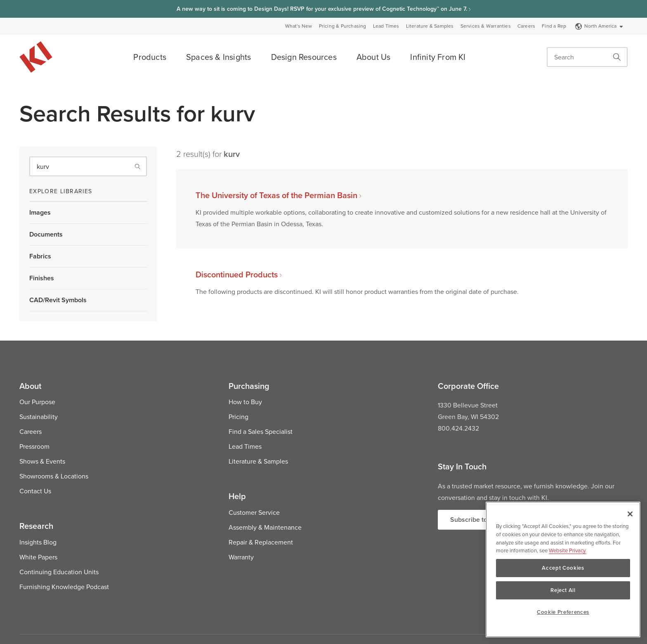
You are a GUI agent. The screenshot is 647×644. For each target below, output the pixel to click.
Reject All (563, 590)
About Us (374, 57)
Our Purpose (37, 402)
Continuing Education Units (59, 572)
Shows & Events (42, 461)
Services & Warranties (486, 26)
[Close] (630, 514)
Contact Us (35, 491)
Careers (526, 26)
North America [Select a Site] (599, 26)
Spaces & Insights (218, 57)
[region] (563, 569)
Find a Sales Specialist (261, 431)
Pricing (238, 417)
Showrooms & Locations (54, 476)
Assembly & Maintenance (265, 527)
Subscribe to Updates (482, 520)
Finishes (42, 278)
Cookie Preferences (563, 612)
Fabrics (40, 256)
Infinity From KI (438, 57)
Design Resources (304, 57)
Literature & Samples (430, 26)
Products (150, 57)
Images (40, 212)
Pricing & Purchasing (343, 26)
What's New (299, 26)
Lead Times (386, 26)
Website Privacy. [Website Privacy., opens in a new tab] (568, 550)
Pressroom (34, 446)
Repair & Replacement (261, 542)
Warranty (241, 557)
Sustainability (39, 417)
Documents (46, 234)
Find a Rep (554, 26)
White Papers (38, 557)
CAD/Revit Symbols (58, 300)
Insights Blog (38, 542)
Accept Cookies (563, 568)
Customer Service (254, 512)
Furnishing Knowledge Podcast (64, 587)
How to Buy (245, 402)
